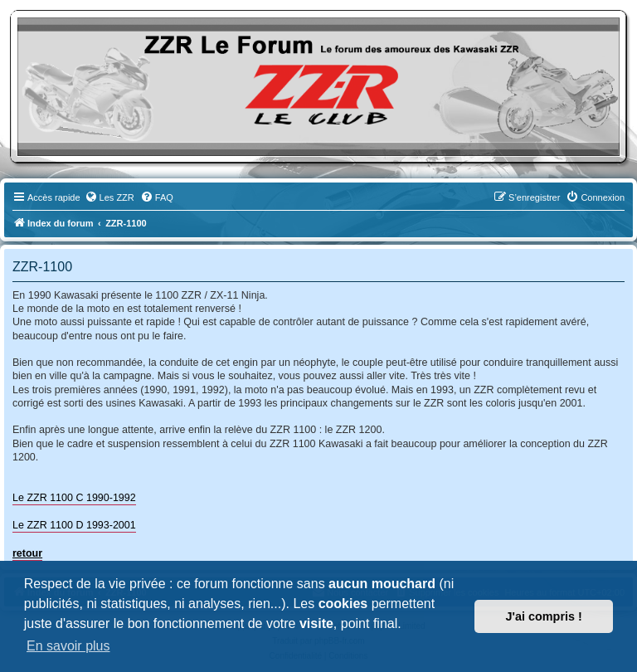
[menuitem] (109, 197)
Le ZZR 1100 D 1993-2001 (74, 525)
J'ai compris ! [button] (544, 616)
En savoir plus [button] (68, 646)
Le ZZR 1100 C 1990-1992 (74, 498)
